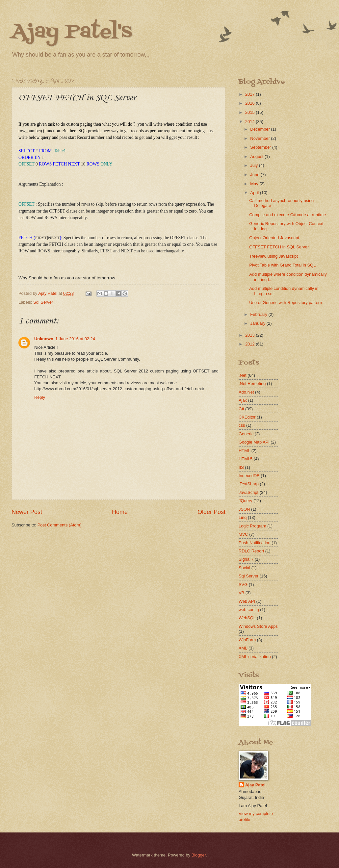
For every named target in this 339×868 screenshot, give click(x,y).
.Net (243, 375)
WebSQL (247, 618)
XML (243, 648)
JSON (244, 509)
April (255, 193)
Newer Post (27, 512)
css (242, 425)
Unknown (44, 339)
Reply (40, 397)
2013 (250, 335)
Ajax (243, 400)
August (257, 156)
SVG (243, 585)
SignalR (246, 559)
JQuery (246, 501)
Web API (247, 601)
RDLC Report (251, 551)
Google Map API (254, 442)
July (254, 165)
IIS (241, 467)
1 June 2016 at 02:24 (75, 339)
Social (244, 568)
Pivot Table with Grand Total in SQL (282, 265)
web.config (249, 610)
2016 (250, 103)
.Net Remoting (252, 383)
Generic (246, 434)
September (261, 147)
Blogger (199, 855)
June (255, 175)
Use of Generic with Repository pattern (286, 303)
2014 (250, 122)
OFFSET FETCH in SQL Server (279, 247)
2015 (250, 112)
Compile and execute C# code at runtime (287, 215)
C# (241, 409)
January (258, 323)
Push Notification (255, 543)
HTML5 (246, 459)
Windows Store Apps (258, 626)
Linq (243, 517)
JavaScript (248, 492)
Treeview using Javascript (274, 256)
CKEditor (247, 417)
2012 (250, 344)
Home (120, 512)
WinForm (247, 640)
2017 (250, 94)
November (261, 138)
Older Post (211, 512)
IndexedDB (249, 476)
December (261, 129)
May (255, 184)
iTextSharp (249, 484)
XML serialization (255, 657)
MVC (243, 534)
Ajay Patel (255, 785)
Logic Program (252, 526)
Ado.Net (246, 392)
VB (241, 593)
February (259, 314)
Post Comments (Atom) (60, 525)
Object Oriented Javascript (274, 238)
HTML (244, 451)
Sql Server (43, 302)
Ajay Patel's (72, 32)
